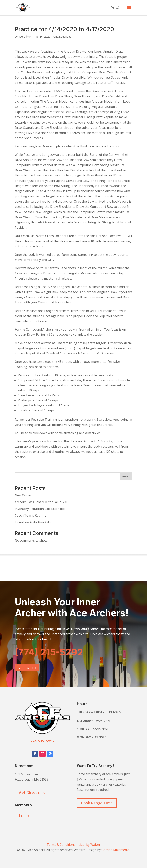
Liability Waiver (89, 845)
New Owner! (23, 495)
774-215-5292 (42, 741)
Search (126, 476)
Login (24, 816)
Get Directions (32, 793)
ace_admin (25, 37)
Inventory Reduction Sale (33, 522)
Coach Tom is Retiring (31, 515)
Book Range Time (97, 803)
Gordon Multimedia (115, 850)
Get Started (27, 668)
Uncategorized (62, 37)
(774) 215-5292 (49, 652)
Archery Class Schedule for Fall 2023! (41, 502)
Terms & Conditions (61, 845)
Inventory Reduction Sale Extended (40, 509)
